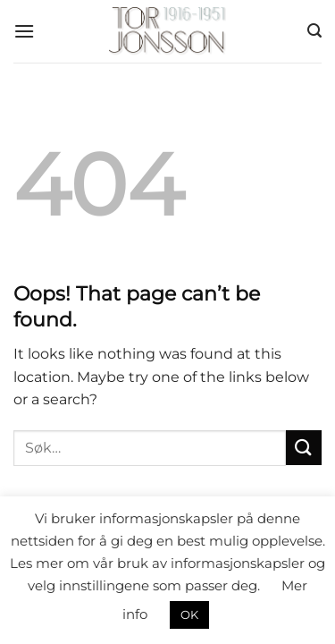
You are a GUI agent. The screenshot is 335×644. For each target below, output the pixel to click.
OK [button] (189, 614)
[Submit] (304, 448)
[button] (24, 31)
